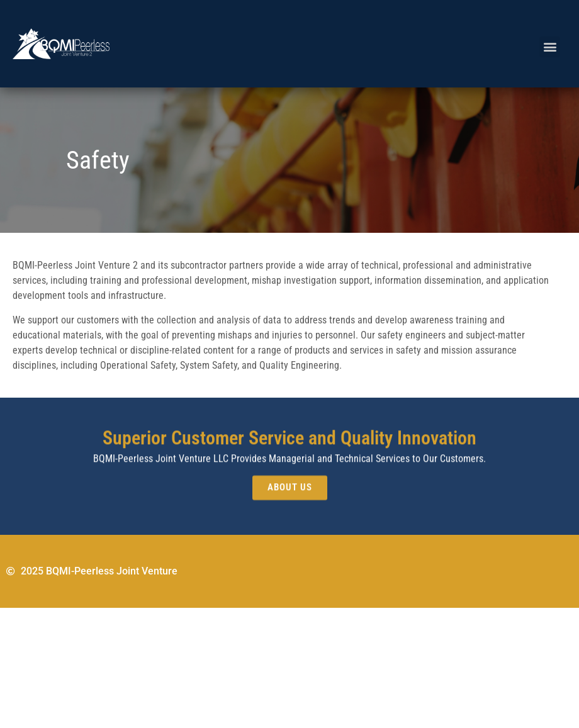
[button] (550, 47)
